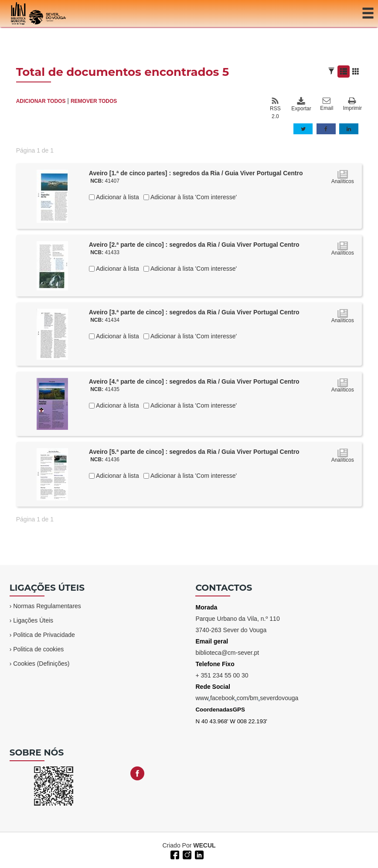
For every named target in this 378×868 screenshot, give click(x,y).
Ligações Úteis (33, 620)
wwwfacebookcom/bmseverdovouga (247, 698)
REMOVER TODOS (94, 101)
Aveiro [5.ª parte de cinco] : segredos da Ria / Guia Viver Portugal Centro (194, 452)
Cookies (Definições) (41, 664)
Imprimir (352, 104)
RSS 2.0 (275, 108)
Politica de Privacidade (44, 635)
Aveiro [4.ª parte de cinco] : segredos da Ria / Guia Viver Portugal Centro (194, 381)
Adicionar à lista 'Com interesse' (193, 197)
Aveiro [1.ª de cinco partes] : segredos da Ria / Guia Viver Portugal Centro (196, 173)
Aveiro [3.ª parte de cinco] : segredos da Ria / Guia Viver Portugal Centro (194, 312)
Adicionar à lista (117, 197)
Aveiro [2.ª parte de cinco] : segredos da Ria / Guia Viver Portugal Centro (194, 245)
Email (327, 104)
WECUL (204, 845)
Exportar (301, 104)
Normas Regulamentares (47, 606)
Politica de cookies (38, 649)
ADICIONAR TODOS (41, 101)
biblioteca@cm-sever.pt (227, 653)
